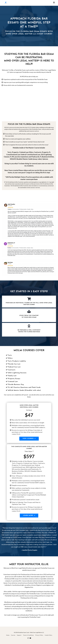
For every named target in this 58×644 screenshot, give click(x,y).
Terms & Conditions (28, 635)
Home (8, 635)
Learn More (29, 515)
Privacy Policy (39, 635)
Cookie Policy (48, 635)
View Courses (29, 438)
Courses (13, 635)
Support (19, 635)
